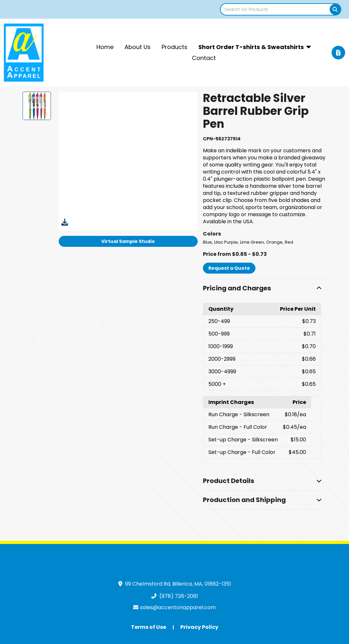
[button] (265, 288)
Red (289, 242)
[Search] (335, 9)
